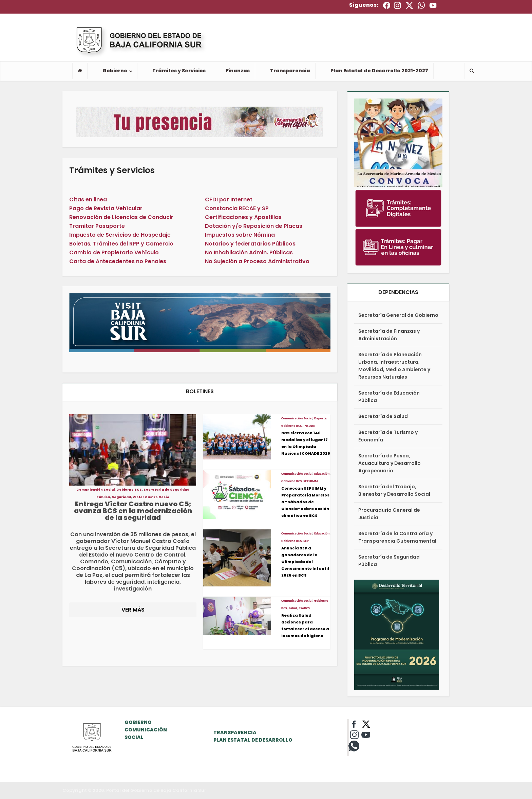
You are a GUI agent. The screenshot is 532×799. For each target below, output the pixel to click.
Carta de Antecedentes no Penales (118, 261)
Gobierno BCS (129, 490)
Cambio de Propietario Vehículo (114, 252)
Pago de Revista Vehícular (106, 208)
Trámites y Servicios (179, 71)
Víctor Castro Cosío (151, 497)
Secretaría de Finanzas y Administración (389, 335)
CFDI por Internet (229, 199)
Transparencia (290, 71)
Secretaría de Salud (383, 416)
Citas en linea (88, 199)
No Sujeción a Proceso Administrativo (257, 261)
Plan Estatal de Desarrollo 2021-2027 (379, 71)
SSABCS (304, 608)
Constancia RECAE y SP (237, 208)
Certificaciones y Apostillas (243, 217)
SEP (306, 541)
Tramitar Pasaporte (97, 226)
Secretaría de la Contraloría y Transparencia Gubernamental (397, 537)
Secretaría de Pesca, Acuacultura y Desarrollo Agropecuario (389, 463)
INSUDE (309, 426)
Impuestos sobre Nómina (240, 235)
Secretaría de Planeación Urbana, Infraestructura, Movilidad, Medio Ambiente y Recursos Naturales (394, 366)
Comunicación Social (96, 490)
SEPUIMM (310, 481)
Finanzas (238, 71)
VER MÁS (133, 610)
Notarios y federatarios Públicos (250, 244)
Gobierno (115, 71)
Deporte (320, 418)
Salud (293, 608)
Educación (322, 474)
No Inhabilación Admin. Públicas (249, 252)
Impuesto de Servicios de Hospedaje (120, 235)
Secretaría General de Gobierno (398, 315)
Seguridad (121, 497)
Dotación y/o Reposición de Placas (254, 226)
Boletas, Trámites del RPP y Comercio (121, 244)
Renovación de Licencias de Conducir (121, 217)
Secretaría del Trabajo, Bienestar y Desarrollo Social (394, 490)
